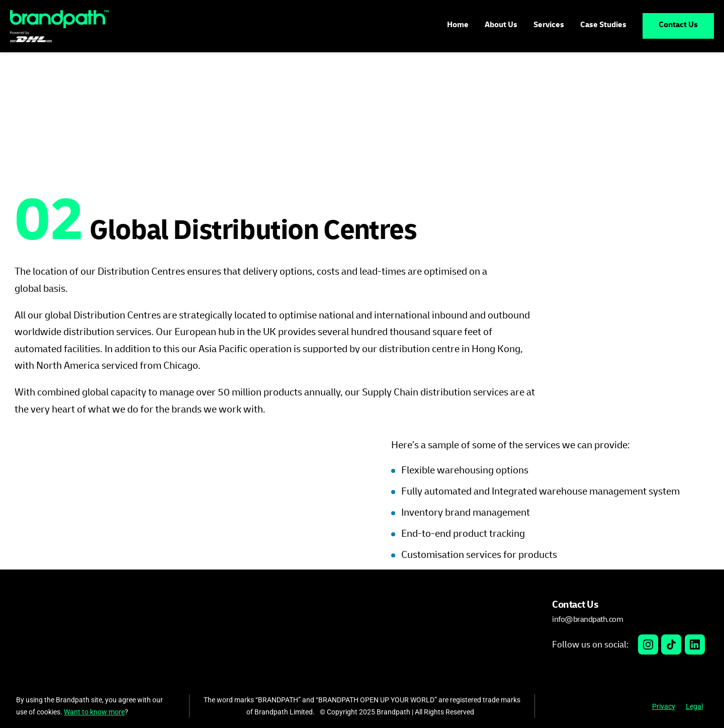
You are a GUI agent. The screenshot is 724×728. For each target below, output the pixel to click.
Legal (694, 706)
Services (549, 26)
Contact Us (678, 26)
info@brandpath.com (587, 619)
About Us (501, 26)
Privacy (664, 706)
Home (458, 26)
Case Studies (603, 26)
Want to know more (94, 712)
